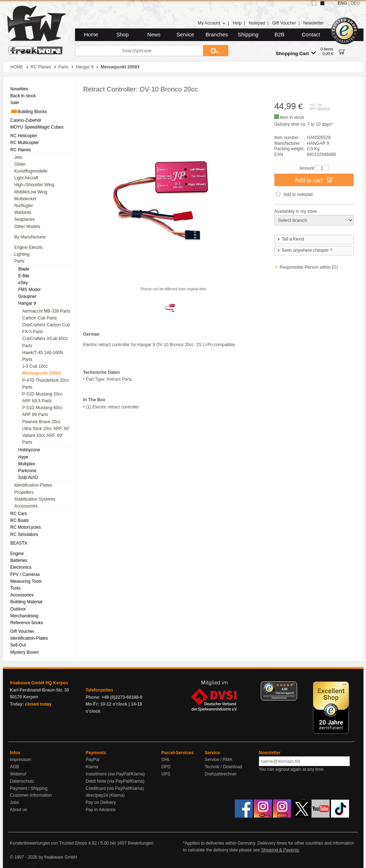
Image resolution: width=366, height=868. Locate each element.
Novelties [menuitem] (19, 89)
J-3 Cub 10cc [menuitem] (35, 366)
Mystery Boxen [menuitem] (25, 652)
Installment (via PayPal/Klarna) (115, 774)
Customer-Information (31, 795)
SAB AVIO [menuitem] (28, 478)
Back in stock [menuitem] (23, 96)
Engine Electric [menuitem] (29, 247)
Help (237, 23)
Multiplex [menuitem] (27, 464)
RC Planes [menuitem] (21, 150)
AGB (15, 767)
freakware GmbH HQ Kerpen (39, 683)
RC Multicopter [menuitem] (25, 143)
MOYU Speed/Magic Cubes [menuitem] (37, 127)
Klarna (92, 767)
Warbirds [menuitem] (23, 212)
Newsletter (314, 23)
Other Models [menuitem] (27, 227)
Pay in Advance (101, 810)
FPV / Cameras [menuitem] (25, 574)
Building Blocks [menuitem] (29, 111)
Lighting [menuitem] (22, 254)
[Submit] (216, 51)
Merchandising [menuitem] (25, 616)
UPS (166, 774)
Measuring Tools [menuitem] (26, 581)
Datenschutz (22, 781)
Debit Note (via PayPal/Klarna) (115, 781)
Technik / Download (224, 767)
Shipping (248, 35)
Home (91, 35)
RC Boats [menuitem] (20, 520)
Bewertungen (140, 843)
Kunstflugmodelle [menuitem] (31, 171)
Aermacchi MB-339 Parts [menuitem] (46, 311)
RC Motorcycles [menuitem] (26, 527)
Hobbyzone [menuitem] (29, 450)
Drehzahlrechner (221, 774)
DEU (355, 3)
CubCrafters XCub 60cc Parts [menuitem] (45, 342)
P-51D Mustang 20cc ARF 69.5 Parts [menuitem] (43, 397)
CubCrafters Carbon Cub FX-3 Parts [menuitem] (46, 328)
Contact (311, 35)
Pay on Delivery (101, 802)
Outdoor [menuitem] (18, 609)
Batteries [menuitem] (19, 560)
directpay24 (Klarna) (105, 795)
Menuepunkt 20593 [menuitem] (42, 373)
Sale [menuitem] (15, 103)
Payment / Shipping (29, 788)
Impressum (21, 760)
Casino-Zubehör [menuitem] (26, 120)
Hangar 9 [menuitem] (27, 303)
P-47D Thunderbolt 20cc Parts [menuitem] (46, 384)
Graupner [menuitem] (28, 296)
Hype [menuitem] (23, 457)
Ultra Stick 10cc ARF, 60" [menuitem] (46, 429)
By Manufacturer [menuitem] (30, 237)
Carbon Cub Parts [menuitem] (40, 318)
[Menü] (293, 686)
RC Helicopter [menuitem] (24, 136)
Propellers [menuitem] (24, 492)
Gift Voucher (284, 23)
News (154, 35)
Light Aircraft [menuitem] (27, 178)
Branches (217, 35)
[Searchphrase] (139, 51)
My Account (211, 23)
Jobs (15, 802)
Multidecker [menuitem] (25, 199)
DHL (166, 760)
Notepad (257, 23)
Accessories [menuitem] (26, 506)
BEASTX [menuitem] (19, 543)
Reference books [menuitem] (27, 623)
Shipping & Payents (280, 850)
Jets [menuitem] (18, 157)
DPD (166, 767)
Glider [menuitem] (20, 164)
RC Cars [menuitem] (19, 514)
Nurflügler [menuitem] (24, 206)
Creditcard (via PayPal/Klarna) (115, 788)
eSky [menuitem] (23, 283)
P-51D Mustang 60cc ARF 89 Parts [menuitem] (43, 411)
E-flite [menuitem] (24, 276)
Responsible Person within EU (309, 267)
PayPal (93, 760)
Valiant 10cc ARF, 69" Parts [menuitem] (43, 439)
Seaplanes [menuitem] (25, 219)
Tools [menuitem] (16, 588)
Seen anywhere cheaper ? (305, 250)
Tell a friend (290, 239)
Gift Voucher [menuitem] (22, 631)
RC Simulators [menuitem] (24, 534)
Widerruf (18, 774)
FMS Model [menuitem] (29, 290)
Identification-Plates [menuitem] (33, 485)
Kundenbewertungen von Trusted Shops (49, 843)
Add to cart (314, 180)
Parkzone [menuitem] (28, 471)
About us (19, 810)
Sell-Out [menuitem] (18, 645)
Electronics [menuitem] (21, 567)
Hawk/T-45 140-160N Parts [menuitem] (43, 356)
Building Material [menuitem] (27, 602)
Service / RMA (219, 760)
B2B (279, 35)
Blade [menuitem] (24, 269)
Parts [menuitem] (19, 261)
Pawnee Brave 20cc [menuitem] (42, 422)
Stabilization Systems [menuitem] (35, 499)
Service (186, 35)
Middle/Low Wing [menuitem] (31, 192)
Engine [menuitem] (17, 554)
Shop (123, 35)
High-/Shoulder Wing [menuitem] (34, 185)
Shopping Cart (296, 53)
